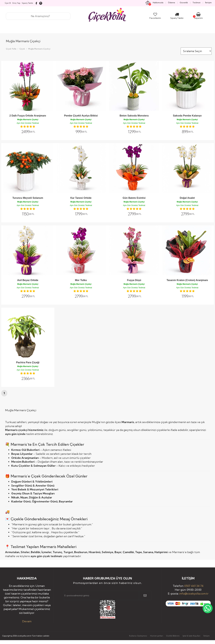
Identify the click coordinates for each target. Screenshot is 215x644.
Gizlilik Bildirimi (173, 636)
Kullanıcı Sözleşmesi (138, 636)
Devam (27, 621)
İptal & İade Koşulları (191, 636)
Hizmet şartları (157, 636)
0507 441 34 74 (194, 586)
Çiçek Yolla (11, 49)
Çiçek (22, 49)
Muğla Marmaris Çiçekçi (39, 49)
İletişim (207, 636)
